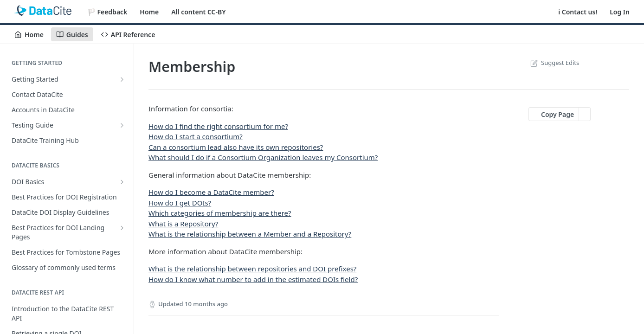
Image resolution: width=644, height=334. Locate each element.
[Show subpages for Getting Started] (122, 79)
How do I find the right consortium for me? (218, 126)
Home (149, 12)
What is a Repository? (184, 224)
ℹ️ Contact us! (578, 12)
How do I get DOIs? (180, 203)
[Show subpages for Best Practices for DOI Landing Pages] (122, 228)
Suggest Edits (554, 63)
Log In (620, 12)
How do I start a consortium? (196, 136)
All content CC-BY (198, 12)
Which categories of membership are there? (220, 213)
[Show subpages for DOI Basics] (122, 182)
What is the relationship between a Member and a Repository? (250, 234)
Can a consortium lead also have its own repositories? (236, 147)
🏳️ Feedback (108, 12)
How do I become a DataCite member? (211, 192)
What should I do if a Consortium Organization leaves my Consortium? (263, 157)
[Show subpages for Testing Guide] (122, 125)
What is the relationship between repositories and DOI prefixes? (252, 269)
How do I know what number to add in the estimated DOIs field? (253, 279)
